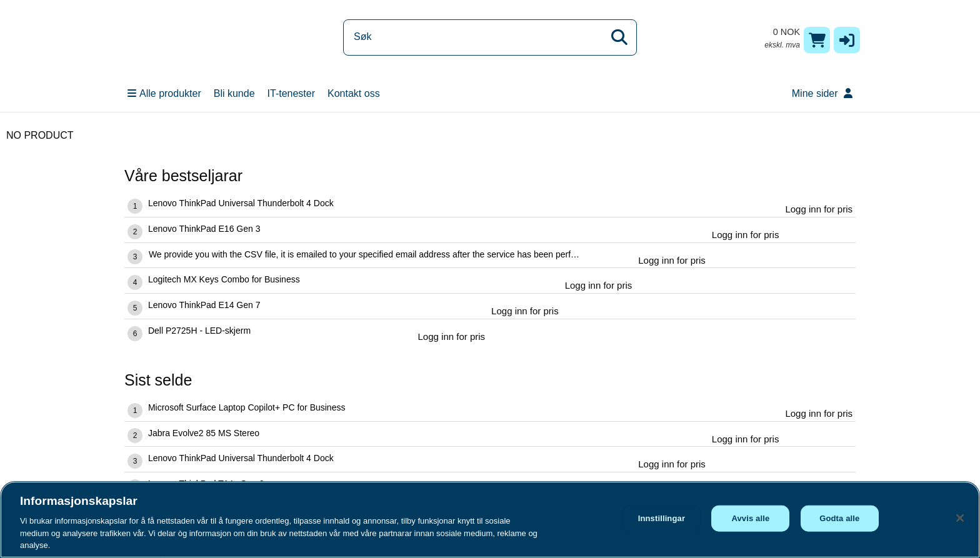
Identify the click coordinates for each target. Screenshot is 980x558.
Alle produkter (164, 93)
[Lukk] (960, 518)
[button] (847, 40)
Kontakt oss (354, 93)
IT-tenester (291, 93)
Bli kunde (234, 93)
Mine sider (822, 93)
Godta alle (839, 518)
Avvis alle (750, 518)
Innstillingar (662, 518)
